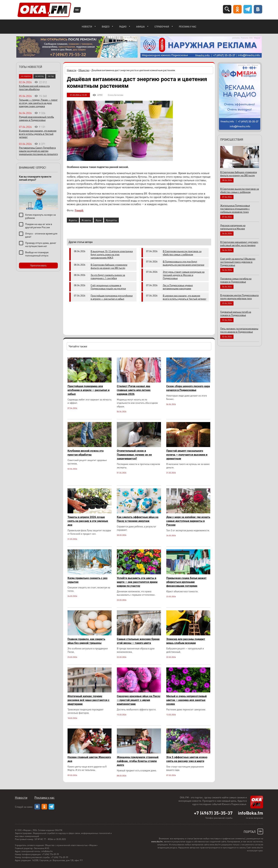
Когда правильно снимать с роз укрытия (87, 580)
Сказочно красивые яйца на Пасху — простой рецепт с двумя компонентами (139, 700)
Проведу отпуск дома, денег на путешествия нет (41, 244)
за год (51, 76)
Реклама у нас (188, 27)
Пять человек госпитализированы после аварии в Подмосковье (239, 330)
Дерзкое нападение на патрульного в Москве (233, 227)
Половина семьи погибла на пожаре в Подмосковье (236, 280)
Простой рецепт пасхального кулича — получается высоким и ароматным (187, 455)
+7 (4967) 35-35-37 (213, 813)
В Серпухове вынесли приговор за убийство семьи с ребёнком (182, 253)
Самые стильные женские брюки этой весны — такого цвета (138, 641)
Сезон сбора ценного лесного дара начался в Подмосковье (188, 388)
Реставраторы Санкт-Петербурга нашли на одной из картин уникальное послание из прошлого (38, 151)
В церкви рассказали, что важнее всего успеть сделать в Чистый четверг (185, 297)
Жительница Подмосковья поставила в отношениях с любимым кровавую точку (235, 209)
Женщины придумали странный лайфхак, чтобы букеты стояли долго (138, 761)
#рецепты (111, 220)
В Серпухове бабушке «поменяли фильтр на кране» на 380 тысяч (109, 266)
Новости (87, 27)
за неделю (26, 76)
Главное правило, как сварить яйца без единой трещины (86, 641)
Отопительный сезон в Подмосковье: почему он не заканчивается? (134, 455)
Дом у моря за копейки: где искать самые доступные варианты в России (188, 521)
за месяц (39, 76)
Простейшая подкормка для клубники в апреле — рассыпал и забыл (112, 297)
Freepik (79, 210)
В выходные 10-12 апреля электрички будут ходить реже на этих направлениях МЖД (112, 254)
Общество (84, 70)
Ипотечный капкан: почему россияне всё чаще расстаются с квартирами (88, 700)
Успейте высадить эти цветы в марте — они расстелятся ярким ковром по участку (137, 582)
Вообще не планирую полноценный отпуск (37, 254)
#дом (98, 220)
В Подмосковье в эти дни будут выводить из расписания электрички (184, 263)
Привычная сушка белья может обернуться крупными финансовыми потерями (186, 582)
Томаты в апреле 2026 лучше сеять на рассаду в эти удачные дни (88, 521)
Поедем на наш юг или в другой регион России (39, 226)
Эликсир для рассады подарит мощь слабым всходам (186, 641)
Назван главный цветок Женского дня (89, 759)
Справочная (162, 27)
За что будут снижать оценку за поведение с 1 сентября (108, 276)
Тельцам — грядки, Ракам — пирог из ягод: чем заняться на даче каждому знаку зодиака (38, 103)
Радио (123, 27)
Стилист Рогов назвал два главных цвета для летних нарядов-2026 (134, 390)
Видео (106, 27)
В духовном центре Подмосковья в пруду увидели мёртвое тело (239, 297)
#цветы (73, 220)
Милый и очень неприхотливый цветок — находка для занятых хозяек (187, 700)
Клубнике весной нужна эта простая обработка (86, 453)
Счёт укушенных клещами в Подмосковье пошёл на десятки (108, 287)
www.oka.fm (157, 841)
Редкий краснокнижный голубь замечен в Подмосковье (36, 118)
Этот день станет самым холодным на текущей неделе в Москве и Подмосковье (184, 275)
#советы (86, 220)
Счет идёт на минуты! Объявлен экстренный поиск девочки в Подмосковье (238, 262)
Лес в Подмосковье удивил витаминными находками (178, 287)
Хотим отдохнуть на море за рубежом (40, 216)
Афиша (140, 27)
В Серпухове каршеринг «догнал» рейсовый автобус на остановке (239, 243)
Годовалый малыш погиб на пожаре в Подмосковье (236, 313)
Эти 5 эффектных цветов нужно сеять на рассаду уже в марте (187, 759)
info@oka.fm (251, 813)
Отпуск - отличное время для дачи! (41, 235)
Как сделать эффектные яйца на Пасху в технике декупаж (138, 519)
